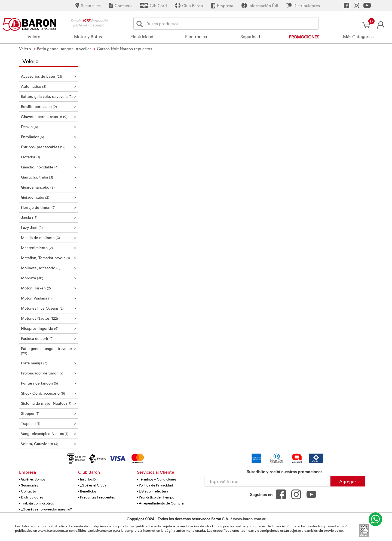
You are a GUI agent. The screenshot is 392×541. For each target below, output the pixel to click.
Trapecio (49, 423)
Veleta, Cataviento (49, 444)
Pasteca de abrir (49, 338)
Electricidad (142, 37)
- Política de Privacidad (155, 485)
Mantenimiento (49, 248)
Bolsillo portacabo (49, 106)
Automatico (49, 86)
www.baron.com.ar (249, 519)
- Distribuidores (31, 497)
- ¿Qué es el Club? (92, 485)
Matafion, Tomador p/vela (49, 258)
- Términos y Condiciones (157, 479)
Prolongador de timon (49, 373)
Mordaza (49, 278)
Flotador (49, 157)
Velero (34, 37)
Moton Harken (49, 288)
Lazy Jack (49, 227)
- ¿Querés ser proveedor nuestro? (45, 509)
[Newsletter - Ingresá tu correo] (267, 481)
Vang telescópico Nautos (49, 433)
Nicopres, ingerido (49, 328)
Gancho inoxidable (49, 167)
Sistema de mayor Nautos (49, 403)
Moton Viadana (49, 298)
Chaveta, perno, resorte (49, 117)
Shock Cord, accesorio (49, 393)
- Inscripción (88, 479)
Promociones (304, 37)
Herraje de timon (49, 207)
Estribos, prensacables (49, 147)
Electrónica (196, 37)
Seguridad (250, 37)
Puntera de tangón (49, 383)
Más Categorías (358, 37)
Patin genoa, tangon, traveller (49, 351)
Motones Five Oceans (49, 308)
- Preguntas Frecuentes (97, 497)
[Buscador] (231, 23)
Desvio (49, 127)
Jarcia (49, 217)
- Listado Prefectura (153, 491)
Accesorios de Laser (49, 76)
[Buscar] (141, 24)
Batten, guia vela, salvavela (49, 96)
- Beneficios (87, 491)
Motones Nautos (49, 318)
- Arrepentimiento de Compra (160, 503)
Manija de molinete (49, 238)
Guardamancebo (49, 187)
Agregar (348, 481)
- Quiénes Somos (32, 479)
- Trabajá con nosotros (36, 503)
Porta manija (49, 363)
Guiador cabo (49, 197)
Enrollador (49, 137)
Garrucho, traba (49, 177)
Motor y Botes (88, 37)
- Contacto (27, 491)
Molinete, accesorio (49, 268)
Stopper (49, 413)
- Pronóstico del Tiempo (156, 497)
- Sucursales (29, 485)
